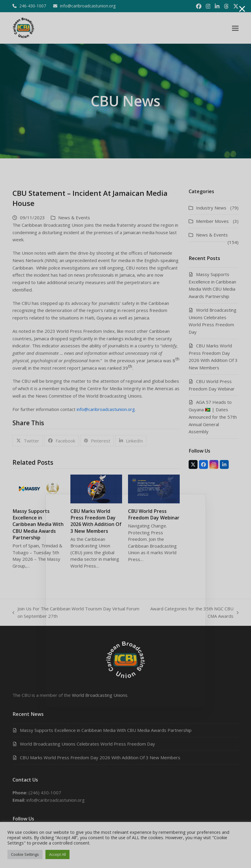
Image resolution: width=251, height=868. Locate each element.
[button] (235, 28)
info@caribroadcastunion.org (106, 409)
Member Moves (212, 221)
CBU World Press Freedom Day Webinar (154, 514)
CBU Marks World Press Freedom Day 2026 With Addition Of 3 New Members (96, 521)
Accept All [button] (57, 854)
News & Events (74, 218)
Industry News (211, 208)
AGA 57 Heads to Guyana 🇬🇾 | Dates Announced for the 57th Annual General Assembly (213, 417)
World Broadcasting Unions (100, 695)
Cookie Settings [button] (25, 854)
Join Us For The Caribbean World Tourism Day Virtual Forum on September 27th (76, 613)
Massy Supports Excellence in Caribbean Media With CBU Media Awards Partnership (38, 524)
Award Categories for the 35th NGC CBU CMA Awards (194, 613)
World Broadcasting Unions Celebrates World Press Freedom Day (87, 744)
